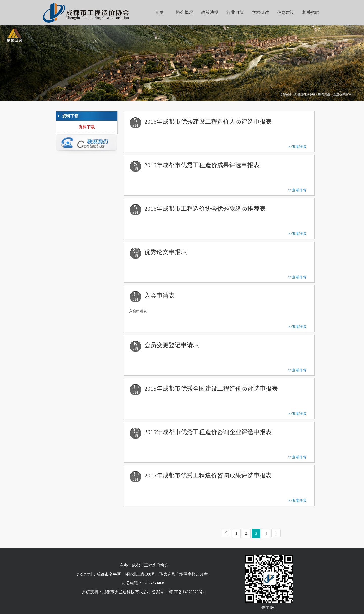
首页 (159, 13)
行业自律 (235, 13)
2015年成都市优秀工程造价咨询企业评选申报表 (208, 432)
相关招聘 (311, 13)
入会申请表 (160, 295)
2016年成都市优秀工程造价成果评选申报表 (202, 165)
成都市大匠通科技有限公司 (127, 592)
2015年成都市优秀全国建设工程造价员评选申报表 (211, 389)
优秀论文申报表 (166, 252)
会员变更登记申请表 (172, 345)
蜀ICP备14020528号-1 (187, 592)
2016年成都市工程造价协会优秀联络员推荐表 (205, 209)
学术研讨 (260, 13)
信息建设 (286, 13)
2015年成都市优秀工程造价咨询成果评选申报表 (208, 475)
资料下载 (87, 127)
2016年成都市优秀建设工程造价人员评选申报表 (208, 122)
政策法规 (210, 13)
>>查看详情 (297, 147)
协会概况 (185, 13)
